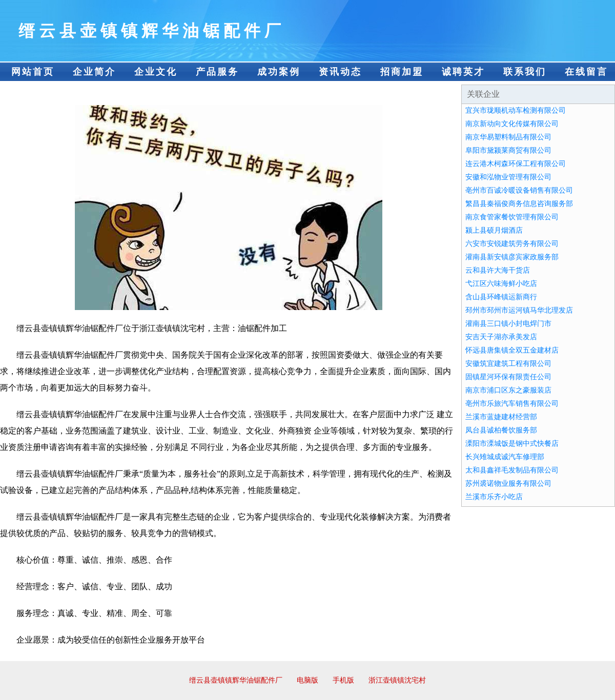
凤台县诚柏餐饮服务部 (501, 430)
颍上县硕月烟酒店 (494, 230)
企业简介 (94, 72)
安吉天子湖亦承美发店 (501, 337)
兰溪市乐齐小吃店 (494, 497)
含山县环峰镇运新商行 (501, 297)
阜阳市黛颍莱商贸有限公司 (508, 150)
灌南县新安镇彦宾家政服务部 (512, 257)
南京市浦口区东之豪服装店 (508, 390)
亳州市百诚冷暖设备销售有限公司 (519, 190)
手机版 (343, 680)
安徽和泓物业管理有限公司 (508, 177)
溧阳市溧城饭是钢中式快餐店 (512, 444)
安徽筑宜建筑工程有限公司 (508, 364)
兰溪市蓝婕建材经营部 (501, 417)
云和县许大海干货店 (498, 270)
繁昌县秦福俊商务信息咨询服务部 (519, 204)
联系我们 (525, 72)
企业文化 (156, 72)
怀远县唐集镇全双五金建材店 (512, 350)
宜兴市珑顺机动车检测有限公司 (516, 110)
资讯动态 (340, 72)
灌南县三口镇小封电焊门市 (508, 324)
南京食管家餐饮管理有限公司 (512, 217)
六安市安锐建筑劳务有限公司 (512, 244)
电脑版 (307, 680)
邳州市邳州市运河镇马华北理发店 (519, 310)
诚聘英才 (463, 72)
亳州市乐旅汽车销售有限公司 (512, 404)
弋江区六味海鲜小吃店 (501, 284)
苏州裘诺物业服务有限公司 (508, 483)
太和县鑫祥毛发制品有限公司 (512, 470)
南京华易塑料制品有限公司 (508, 137)
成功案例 (279, 72)
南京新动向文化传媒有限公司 (512, 124)
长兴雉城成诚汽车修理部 (505, 457)
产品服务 (217, 72)
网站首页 (33, 72)
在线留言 (586, 72)
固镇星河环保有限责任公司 (508, 377)
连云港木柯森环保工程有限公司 (516, 164)
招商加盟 (402, 72)
